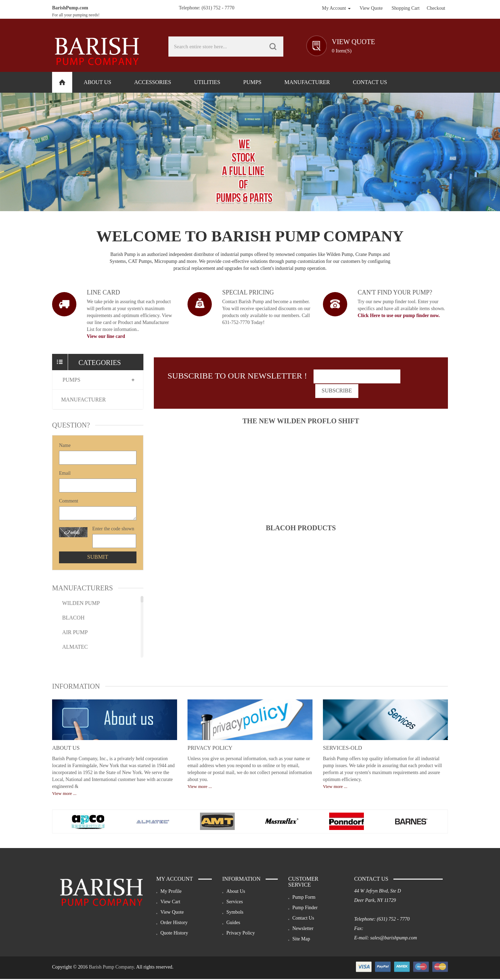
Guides (233, 924)
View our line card (106, 336)
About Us (66, 749)
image (64, 304)
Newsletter (303, 929)
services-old (343, 749)
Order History (174, 924)
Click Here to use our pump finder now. (399, 315)
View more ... (64, 794)
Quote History (174, 934)
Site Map (301, 940)
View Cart (170, 903)
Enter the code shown (113, 530)
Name (65, 446)
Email (65, 474)
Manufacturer (85, 400)
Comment (69, 502)
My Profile (171, 892)
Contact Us (303, 919)
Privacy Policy (210, 749)
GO (273, 47)
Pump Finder (305, 909)
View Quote (172, 913)
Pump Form (304, 898)
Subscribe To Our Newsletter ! (237, 376)
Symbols (235, 913)
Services (235, 903)
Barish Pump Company (111, 968)
